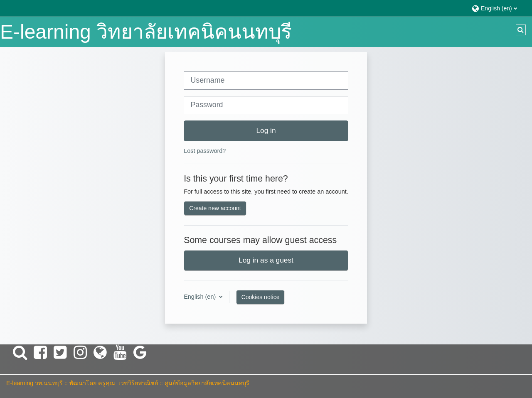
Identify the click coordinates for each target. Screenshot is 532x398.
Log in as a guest (266, 260)
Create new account (215, 208)
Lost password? (205, 151)
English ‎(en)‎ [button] (201, 297)
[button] (498, 8)
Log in (266, 130)
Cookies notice (261, 297)
